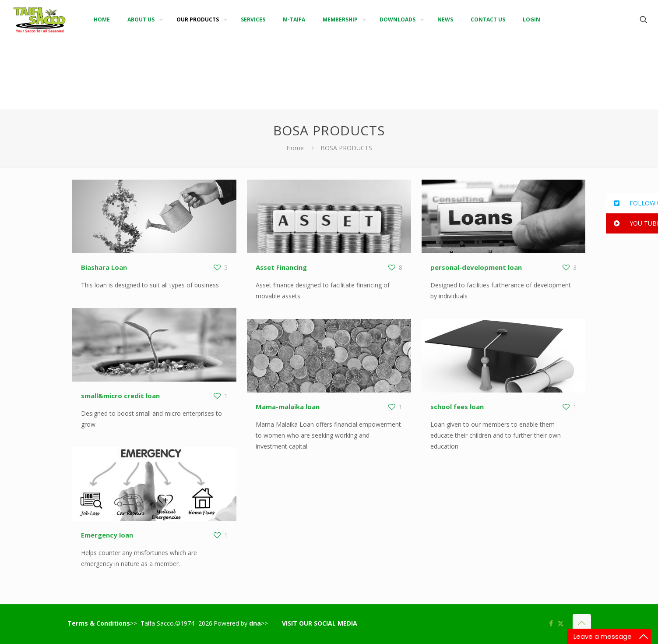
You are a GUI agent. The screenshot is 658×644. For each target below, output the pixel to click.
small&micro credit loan (120, 396)
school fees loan (457, 407)
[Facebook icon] (551, 623)
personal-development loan (476, 267)
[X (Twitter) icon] (561, 623)
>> (259, 623)
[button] (632, 203)
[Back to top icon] (582, 623)
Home (295, 148)
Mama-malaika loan (288, 407)
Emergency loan (107, 535)
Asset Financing (281, 267)
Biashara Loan (104, 267)
